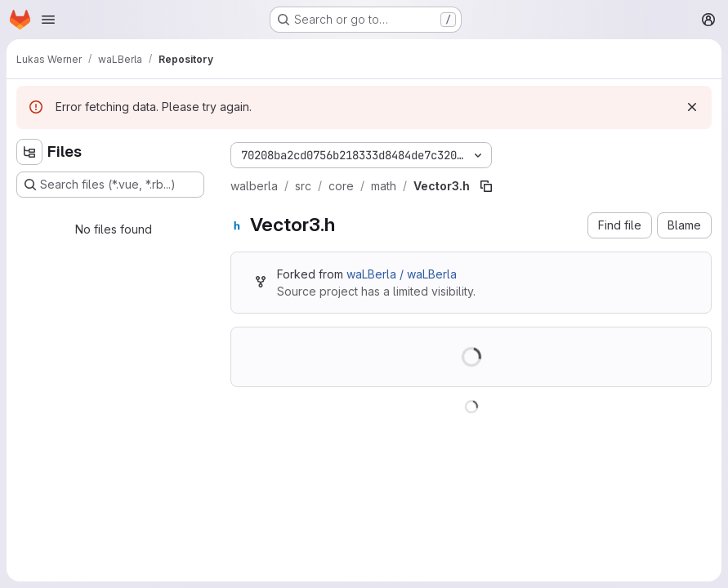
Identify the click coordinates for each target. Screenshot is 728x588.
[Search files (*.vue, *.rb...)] (110, 185)
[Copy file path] (486, 186)
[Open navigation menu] (48, 20)
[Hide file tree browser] (29, 152)
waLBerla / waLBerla (402, 274)
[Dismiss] (692, 107)
